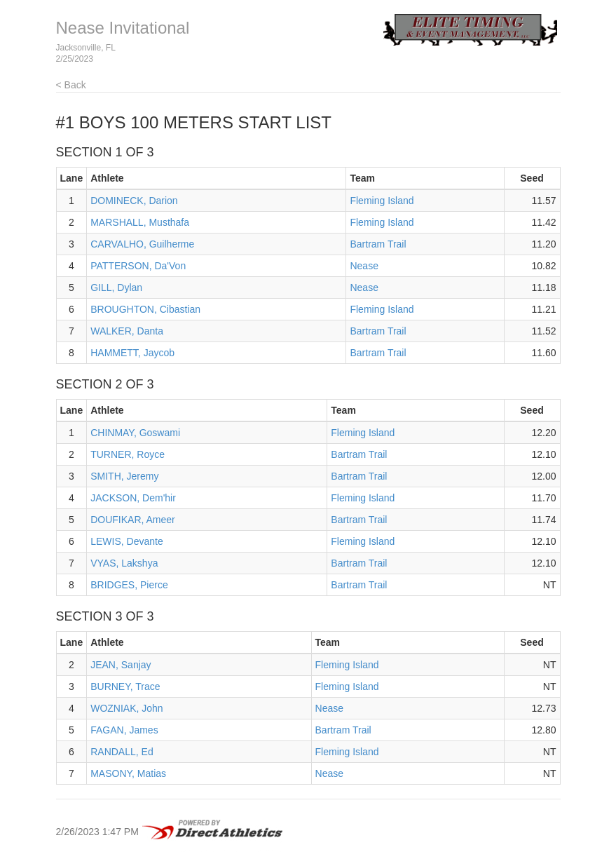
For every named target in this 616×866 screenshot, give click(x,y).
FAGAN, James (124, 730)
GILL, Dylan (116, 287)
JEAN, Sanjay (121, 665)
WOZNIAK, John (126, 708)
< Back (71, 85)
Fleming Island (382, 201)
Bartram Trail (378, 244)
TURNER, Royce (128, 454)
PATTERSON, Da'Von (138, 266)
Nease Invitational (123, 28)
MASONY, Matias (128, 773)
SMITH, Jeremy (124, 476)
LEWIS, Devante (127, 541)
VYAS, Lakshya (124, 563)
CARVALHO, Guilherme (142, 244)
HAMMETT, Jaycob (132, 353)
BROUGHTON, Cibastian (145, 309)
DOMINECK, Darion (134, 201)
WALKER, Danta (127, 331)
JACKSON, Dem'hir (133, 498)
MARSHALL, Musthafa (140, 222)
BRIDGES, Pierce (129, 585)
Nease (364, 266)
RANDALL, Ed (122, 752)
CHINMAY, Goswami (135, 433)
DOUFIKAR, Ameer (133, 520)
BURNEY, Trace (125, 686)
